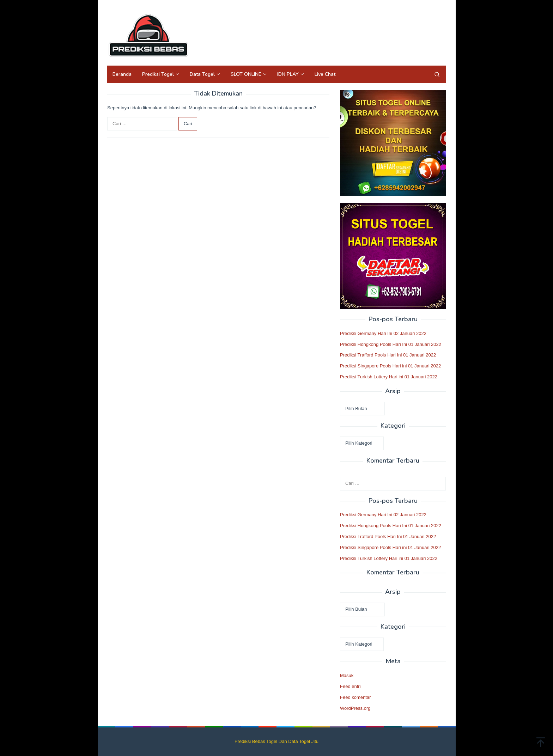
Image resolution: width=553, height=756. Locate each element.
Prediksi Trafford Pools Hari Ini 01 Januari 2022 (388, 355)
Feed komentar (355, 697)
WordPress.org (355, 708)
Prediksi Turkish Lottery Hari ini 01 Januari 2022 (389, 377)
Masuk (347, 675)
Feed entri (350, 686)
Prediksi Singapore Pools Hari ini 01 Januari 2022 (390, 366)
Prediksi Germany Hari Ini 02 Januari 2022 (383, 333)
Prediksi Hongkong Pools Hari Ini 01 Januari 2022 (391, 344)
